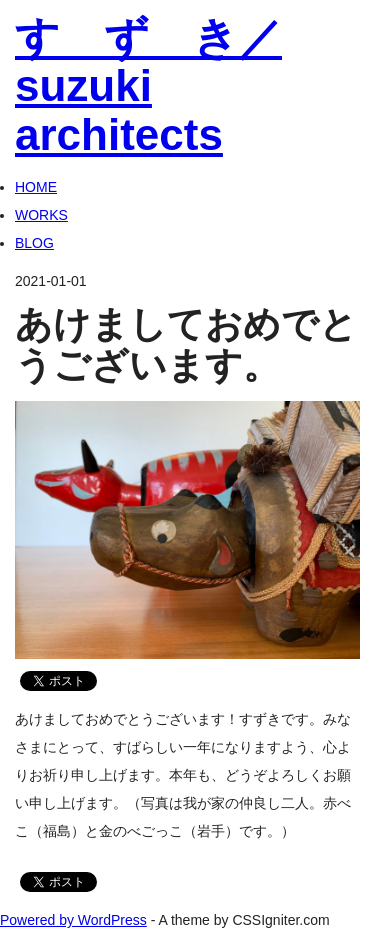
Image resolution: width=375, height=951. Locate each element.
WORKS (41, 215)
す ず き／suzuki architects (148, 86)
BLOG (34, 243)
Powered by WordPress (73, 920)
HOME (36, 187)
